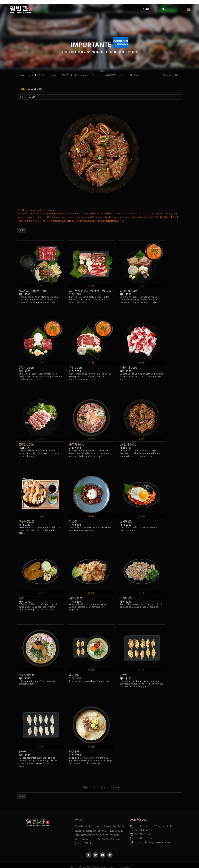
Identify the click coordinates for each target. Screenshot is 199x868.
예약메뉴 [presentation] (134, 72)
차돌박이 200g (129, 364)
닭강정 (73, 518)
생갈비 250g (26, 364)
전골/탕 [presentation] (65, 72)
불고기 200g (77, 441)
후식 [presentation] (123, 72)
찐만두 (23, 748)
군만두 (124, 671)
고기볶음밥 (126, 595)
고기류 (21, 86)
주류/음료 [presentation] (110, 72)
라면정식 (74, 671)
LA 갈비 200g (35, 86)
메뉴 (22, 72)
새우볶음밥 (76, 595)
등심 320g (75, 364)
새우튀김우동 (26, 671)
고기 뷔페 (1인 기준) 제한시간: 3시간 (91, 287)
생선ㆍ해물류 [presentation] (80, 72)
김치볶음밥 (126, 518)
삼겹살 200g (26, 441)
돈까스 (23, 595)
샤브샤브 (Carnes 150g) (33, 287)
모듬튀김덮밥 (26, 518)
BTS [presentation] (31, 72)
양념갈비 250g (129, 287)
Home (167, 72)
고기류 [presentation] (41, 72)
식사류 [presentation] (53, 72)
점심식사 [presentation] (96, 72)
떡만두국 (74, 748)
